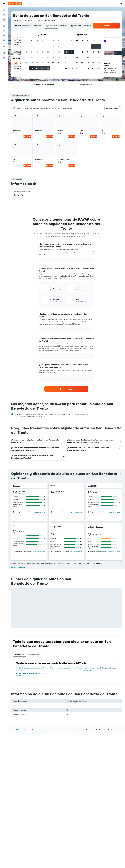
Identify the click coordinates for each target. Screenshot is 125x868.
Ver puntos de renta (39, 512)
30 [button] (43, 68)
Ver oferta (27, 136)
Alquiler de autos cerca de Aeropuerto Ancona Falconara (32, 669)
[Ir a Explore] (4, 26)
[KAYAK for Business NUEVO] (4, 40)
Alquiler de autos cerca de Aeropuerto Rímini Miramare (32, 674)
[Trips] (4, 47)
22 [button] (37, 63)
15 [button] (37, 57)
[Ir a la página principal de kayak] (15, 3)
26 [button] (59, 63)
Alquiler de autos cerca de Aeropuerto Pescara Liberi (66, 669)
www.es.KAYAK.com (17, 730)
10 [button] (48, 52)
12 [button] (59, 52)
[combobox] (24, 20)
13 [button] (26, 57)
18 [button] (53, 57)
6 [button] (26, 52)
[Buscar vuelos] (4, 10)
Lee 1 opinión (22, 493)
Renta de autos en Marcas (76, 730)
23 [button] (43, 63)
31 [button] (48, 68)
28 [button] (32, 68)
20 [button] (26, 63)
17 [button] (48, 57)
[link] (66, 389)
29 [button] (37, 68)
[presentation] (121, 474)
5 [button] (59, 47)
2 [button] (43, 47)
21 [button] (32, 63)
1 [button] (37, 47)
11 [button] (53, 52)
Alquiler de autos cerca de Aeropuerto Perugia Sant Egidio (100, 669)
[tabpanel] (66, 669)
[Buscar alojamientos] (4, 15)
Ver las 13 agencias (18, 567)
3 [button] (48, 47)
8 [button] (37, 52)
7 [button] (32, 52)
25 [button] (53, 63)
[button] (4, 3)
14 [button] (32, 57)
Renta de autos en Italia (58, 730)
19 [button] (59, 57)
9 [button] (43, 52)
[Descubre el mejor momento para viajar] (4, 36)
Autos (28, 730)
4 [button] (53, 47)
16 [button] (43, 57)
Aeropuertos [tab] (19, 654)
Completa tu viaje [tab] (34, 654)
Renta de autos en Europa (40, 730)
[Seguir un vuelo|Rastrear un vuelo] (4, 31)
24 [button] (48, 63)
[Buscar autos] (4, 20)
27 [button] (26, 68)
